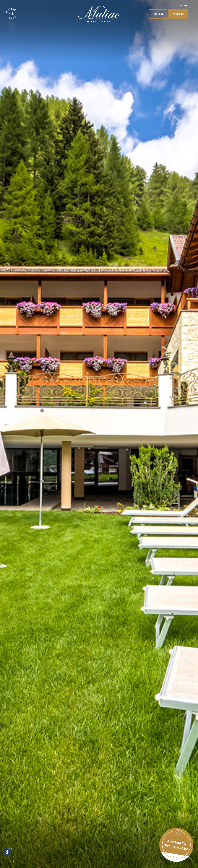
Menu (13, 17)
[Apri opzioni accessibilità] (7, 852)
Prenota (178, 14)
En (185, 5)
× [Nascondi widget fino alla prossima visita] (10, 848)
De (180, 5)
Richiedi (158, 14)
